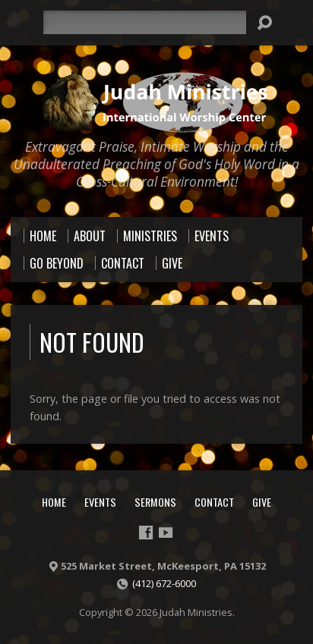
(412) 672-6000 (164, 583)
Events (100, 502)
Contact (214, 502)
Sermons (155, 502)
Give (262, 502)
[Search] (144, 22)
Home (54, 502)
